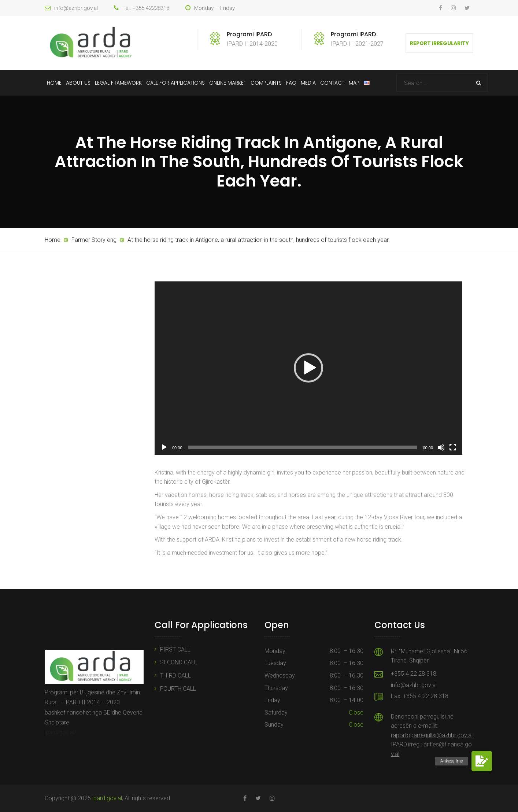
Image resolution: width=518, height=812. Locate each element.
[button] (308, 368)
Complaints (266, 83)
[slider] (303, 447)
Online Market (228, 83)
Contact (332, 83)
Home (54, 83)
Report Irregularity (439, 43)
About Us (78, 83)
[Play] (164, 447)
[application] (308, 368)
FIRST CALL (175, 649)
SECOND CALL (179, 662)
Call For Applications (175, 83)
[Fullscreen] (453, 447)
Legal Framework (118, 83)
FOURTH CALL (178, 689)
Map (354, 83)
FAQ (291, 83)
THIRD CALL (175, 676)
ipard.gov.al (60, 732)
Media (308, 83)
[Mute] (441, 447)
